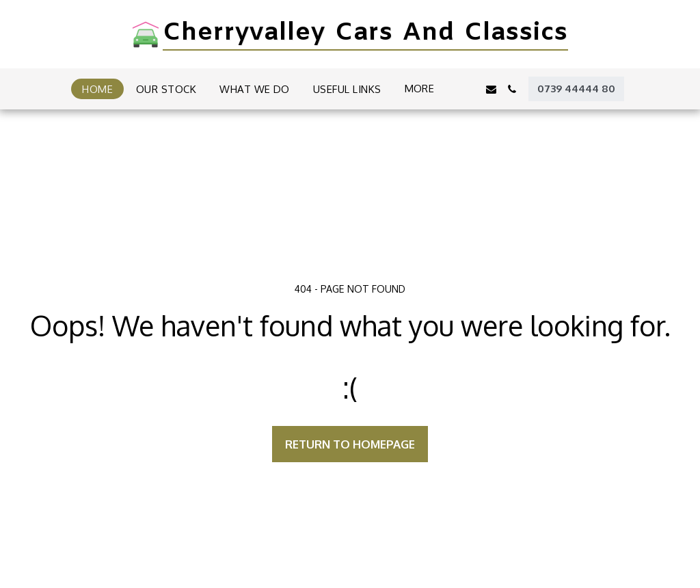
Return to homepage (350, 444)
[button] (470, 89)
